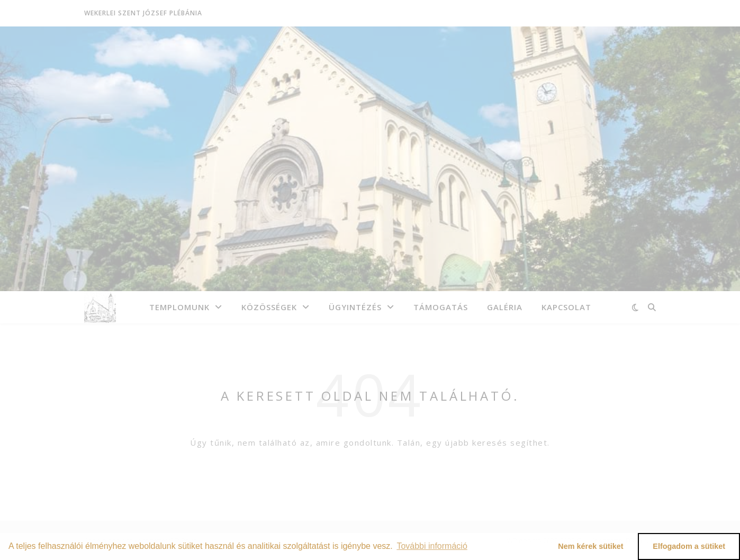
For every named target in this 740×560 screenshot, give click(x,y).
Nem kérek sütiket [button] (590, 546)
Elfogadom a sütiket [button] (689, 546)
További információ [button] (432, 546)
